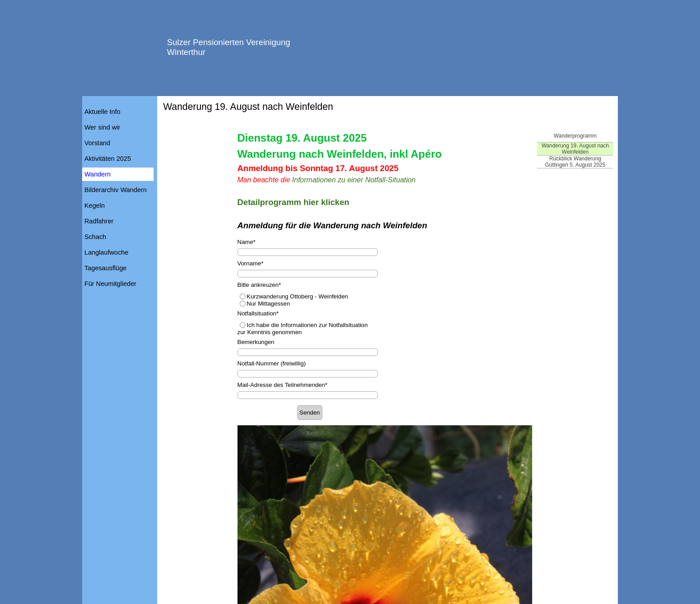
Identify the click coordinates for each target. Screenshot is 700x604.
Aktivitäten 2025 (108, 159)
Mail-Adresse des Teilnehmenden (283, 385)
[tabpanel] (385, 181)
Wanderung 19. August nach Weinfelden (575, 149)
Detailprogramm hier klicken (294, 202)
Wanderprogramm (575, 136)
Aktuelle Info (102, 112)
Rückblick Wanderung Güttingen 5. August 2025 (575, 162)
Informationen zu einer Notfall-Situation (354, 180)
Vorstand (97, 143)
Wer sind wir (102, 127)
